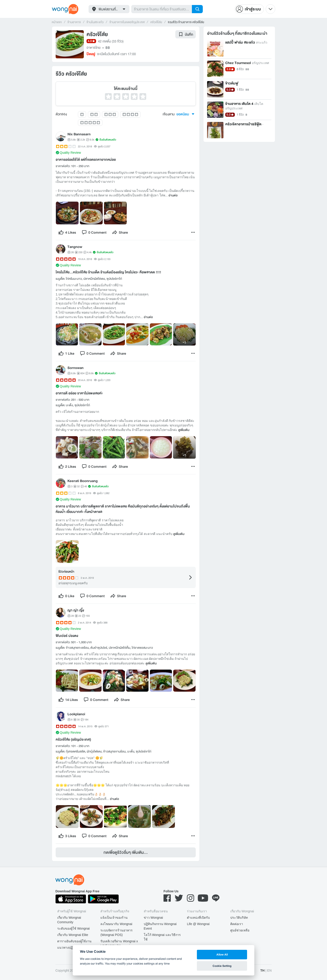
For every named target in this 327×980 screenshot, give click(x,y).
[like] (67, 232)
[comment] (94, 232)
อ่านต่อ (173, 196)
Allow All (222, 954)
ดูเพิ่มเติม (184, 430)
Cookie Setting (222, 966)
